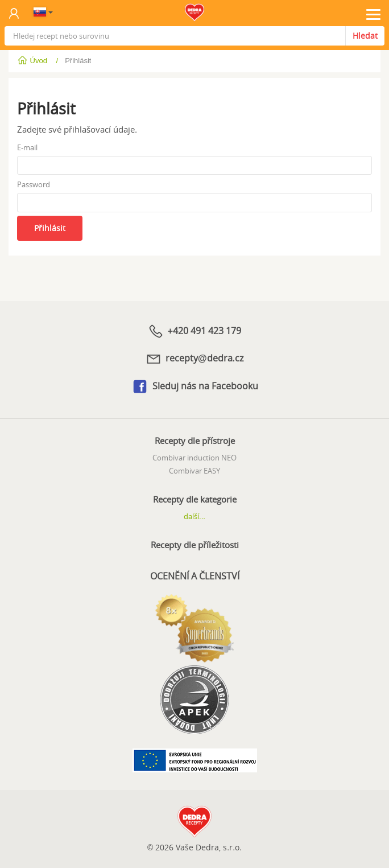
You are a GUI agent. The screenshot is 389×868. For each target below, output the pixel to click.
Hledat (365, 36)
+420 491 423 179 (194, 331)
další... (194, 516)
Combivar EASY (194, 471)
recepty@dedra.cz (194, 359)
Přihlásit (50, 228)
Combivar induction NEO (194, 458)
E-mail (27, 147)
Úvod (33, 61)
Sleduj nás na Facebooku (195, 386)
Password (34, 184)
